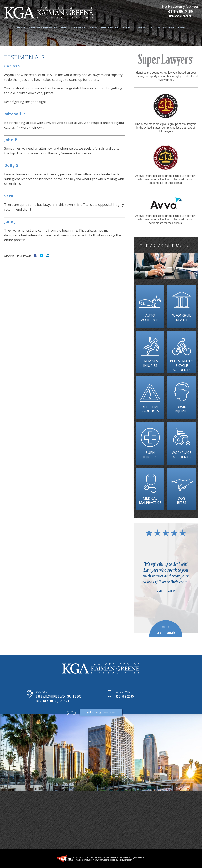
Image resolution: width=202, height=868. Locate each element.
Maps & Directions (171, 23)
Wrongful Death (182, 318)
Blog (126, 23)
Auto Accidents (150, 318)
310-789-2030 (181, 12)
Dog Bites (181, 500)
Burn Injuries (150, 455)
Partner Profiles (43, 23)
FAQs (93, 23)
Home (21, 23)
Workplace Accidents (182, 455)
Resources (110, 23)
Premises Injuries (150, 363)
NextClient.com (125, 860)
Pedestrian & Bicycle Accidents (182, 365)
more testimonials (166, 629)
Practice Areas (73, 23)
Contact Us (143, 23)
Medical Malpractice (150, 500)
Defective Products (150, 409)
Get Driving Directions (101, 724)
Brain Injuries (181, 409)
